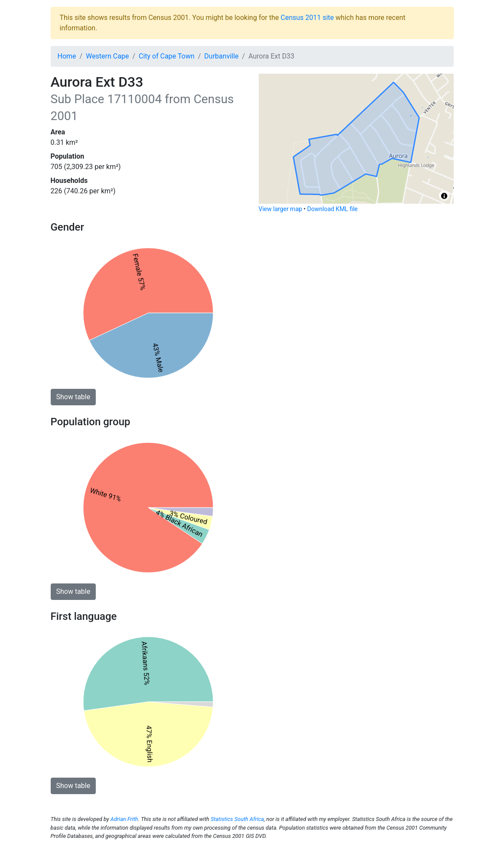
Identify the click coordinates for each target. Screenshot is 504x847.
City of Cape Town (167, 56)
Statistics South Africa (237, 819)
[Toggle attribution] (444, 196)
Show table (73, 397)
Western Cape (107, 56)
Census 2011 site (307, 18)
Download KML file (332, 209)
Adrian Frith (124, 819)
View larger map (281, 209)
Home (67, 56)
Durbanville (221, 56)
